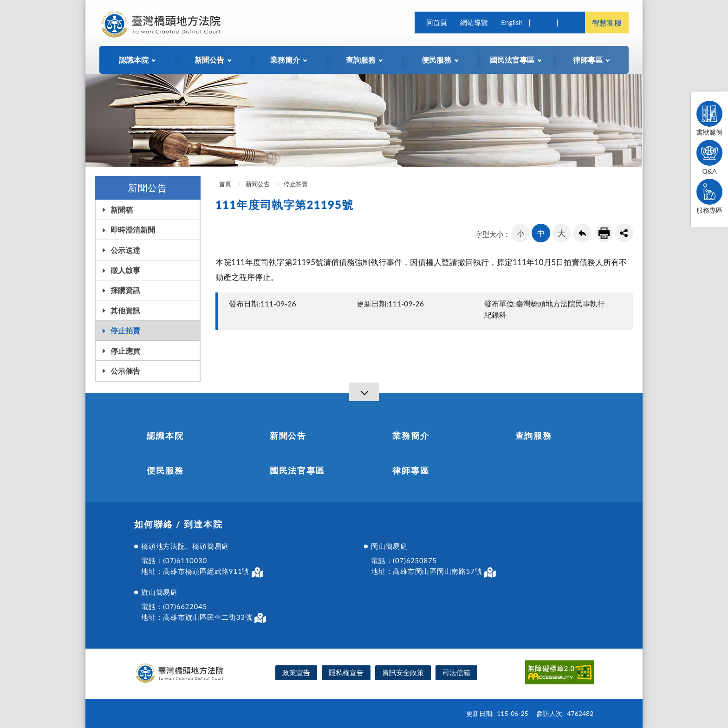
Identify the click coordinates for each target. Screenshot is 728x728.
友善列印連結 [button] (604, 233)
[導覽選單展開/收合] (364, 392)
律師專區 (411, 470)
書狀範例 (709, 118)
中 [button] (541, 233)
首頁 (224, 184)
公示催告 (125, 371)
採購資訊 (125, 290)
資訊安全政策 (403, 672)
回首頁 (437, 22)
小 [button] (521, 233)
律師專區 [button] (588, 60)
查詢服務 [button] (361, 60)
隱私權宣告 (346, 672)
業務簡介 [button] (285, 60)
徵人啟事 (125, 270)
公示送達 (125, 250)
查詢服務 (534, 435)
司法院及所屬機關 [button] (571, 23)
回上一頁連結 (582, 233)
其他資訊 (125, 310)
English (512, 22)
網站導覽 (474, 22)
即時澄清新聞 (133, 230)
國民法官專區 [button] (512, 60)
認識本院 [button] (134, 60)
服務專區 (709, 196)
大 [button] (561, 233)
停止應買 (125, 351)
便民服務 (165, 470)
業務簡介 (411, 435)
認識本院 (165, 435)
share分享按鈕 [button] (624, 233)
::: (91, 8)
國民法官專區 (297, 470)
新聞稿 (122, 210)
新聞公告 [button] (209, 60)
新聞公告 (258, 184)
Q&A (709, 157)
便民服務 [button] (436, 60)
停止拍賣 (125, 330)
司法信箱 (456, 672)
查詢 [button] (543, 23)
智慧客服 (607, 23)
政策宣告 (296, 672)
